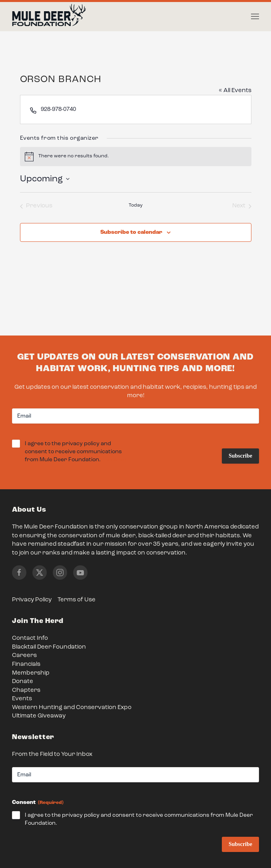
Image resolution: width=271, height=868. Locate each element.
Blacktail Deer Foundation (49, 647)
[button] (255, 16)
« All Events (235, 91)
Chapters (26, 690)
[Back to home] (49, 17)
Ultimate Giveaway (39, 716)
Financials (26, 664)
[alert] (136, 157)
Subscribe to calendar (131, 232)
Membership (31, 673)
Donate (23, 682)
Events (22, 699)
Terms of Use (77, 600)
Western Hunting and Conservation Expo (72, 708)
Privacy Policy (32, 600)
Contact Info (30, 638)
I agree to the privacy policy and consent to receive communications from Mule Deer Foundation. (76, 452)
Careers (24, 656)
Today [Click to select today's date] (136, 205)
